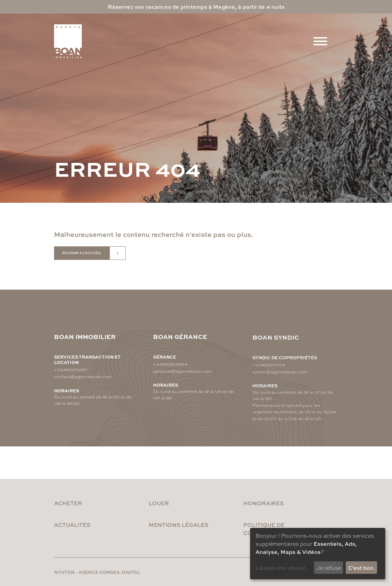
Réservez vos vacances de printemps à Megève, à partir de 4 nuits (196, 7)
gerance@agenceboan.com (183, 374)
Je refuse (329, 568)
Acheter (68, 503)
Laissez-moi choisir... (282, 568)
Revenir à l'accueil (82, 253)
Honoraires (264, 503)
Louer (159, 503)
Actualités (72, 525)
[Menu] (320, 41)
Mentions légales (179, 525)
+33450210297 (71, 370)
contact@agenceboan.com (83, 377)
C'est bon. (362, 568)
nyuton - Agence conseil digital (97, 572)
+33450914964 (170, 367)
